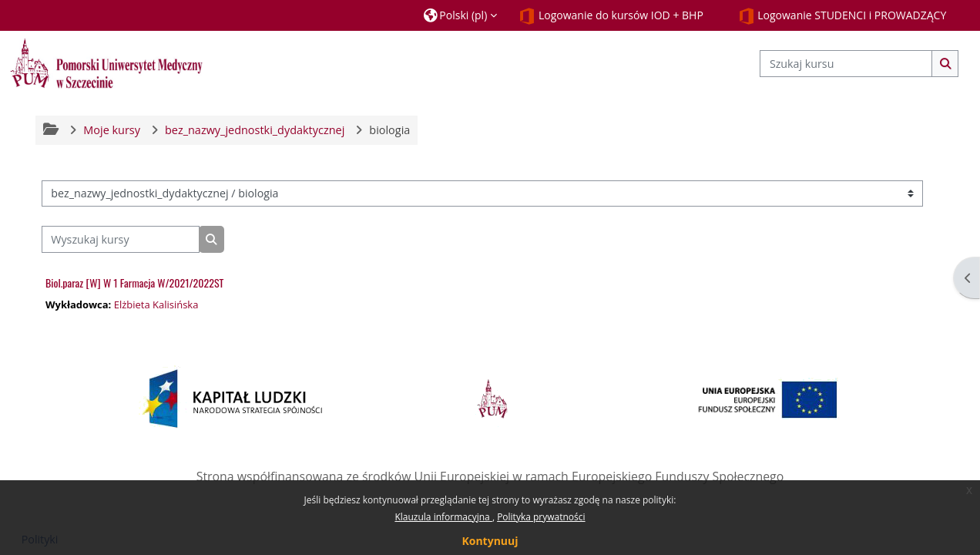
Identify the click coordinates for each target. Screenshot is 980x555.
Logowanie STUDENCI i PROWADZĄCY (842, 16)
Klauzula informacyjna (443, 517)
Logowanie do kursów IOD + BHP (611, 16)
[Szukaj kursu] (846, 64)
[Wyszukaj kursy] (121, 239)
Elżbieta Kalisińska (156, 304)
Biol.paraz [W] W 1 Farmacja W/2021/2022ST (134, 283)
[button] (460, 15)
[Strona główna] (106, 63)
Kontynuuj (490, 541)
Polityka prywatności (541, 517)
